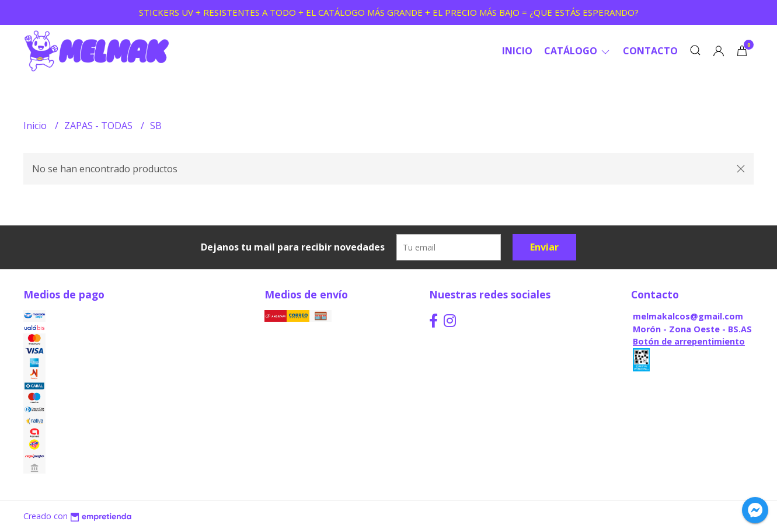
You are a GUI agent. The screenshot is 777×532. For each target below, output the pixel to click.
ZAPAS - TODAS (100, 126)
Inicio (517, 51)
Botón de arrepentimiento (689, 341)
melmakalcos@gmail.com (688, 316)
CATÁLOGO (578, 51)
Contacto (650, 51)
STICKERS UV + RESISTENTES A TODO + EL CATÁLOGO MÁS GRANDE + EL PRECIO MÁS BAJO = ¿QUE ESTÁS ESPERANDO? (389, 12)
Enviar (544, 247)
